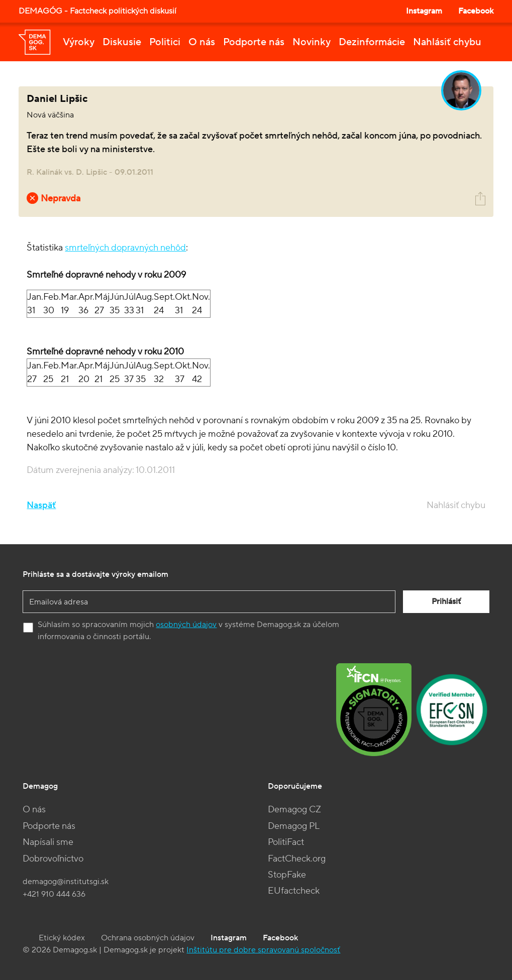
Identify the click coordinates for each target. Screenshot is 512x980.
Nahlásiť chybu (447, 42)
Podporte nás (254, 42)
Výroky (79, 42)
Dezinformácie (372, 42)
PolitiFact (286, 842)
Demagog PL (294, 826)
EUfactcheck (294, 891)
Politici (165, 42)
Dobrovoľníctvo (53, 859)
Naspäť (41, 505)
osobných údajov (186, 625)
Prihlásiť (446, 601)
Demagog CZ (294, 810)
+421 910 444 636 (54, 894)
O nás (202, 42)
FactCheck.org (297, 859)
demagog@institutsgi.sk (66, 882)
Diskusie (122, 42)
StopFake (287, 875)
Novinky (312, 42)
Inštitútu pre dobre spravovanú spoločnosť (263, 950)
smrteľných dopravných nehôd (125, 248)
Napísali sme (48, 842)
